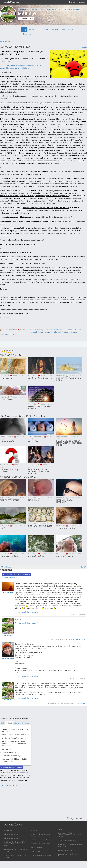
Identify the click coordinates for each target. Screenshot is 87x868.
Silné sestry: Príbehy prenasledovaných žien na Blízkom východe (70, 835)
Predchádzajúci (8, 567)
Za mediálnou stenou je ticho (68, 841)
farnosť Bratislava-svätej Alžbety (72, 10)
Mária (25, 14)
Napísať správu (26, 18)
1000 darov (60, 330)
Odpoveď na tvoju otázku (10, 471)
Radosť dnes (7, 400)
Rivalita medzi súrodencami (40, 844)
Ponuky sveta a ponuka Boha (69, 379)
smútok (75, 332)
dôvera (24, 334)
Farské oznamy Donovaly (11, 756)
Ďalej (83, 567)
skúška (15, 334)
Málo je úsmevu (65, 556)
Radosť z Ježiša (36, 556)
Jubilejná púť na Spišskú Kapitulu (14, 735)
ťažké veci (57, 332)
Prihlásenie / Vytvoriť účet (77, 2)
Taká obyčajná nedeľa (40, 378)
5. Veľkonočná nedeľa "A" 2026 (13, 738)
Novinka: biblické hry (65, 850)
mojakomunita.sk (9, 785)
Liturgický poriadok (9, 752)
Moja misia (34, 500)
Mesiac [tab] (17, 723)
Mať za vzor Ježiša (10, 500)
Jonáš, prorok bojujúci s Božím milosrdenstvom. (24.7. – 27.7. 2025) (14, 844)
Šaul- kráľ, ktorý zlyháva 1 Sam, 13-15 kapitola (39, 472)
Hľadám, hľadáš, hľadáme (65, 501)
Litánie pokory (36, 852)
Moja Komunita (24, 10)
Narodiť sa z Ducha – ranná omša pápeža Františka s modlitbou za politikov (14, 744)
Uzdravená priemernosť (39, 840)
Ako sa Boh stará (37, 848)
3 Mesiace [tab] (26, 723)
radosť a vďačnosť (74, 330)
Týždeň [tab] (9, 723)
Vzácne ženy (35, 830)
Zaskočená (34, 441)
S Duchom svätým (66, 528)
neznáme (6, 334)
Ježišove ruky (9, 830)
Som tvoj (5, 749)
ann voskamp (45, 332)
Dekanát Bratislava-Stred (53, 10)
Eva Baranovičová (80, 704)
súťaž (35, 332)
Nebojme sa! (6, 378)
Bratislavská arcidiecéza (37, 10)
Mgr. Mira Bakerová (79, 640)
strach (67, 332)
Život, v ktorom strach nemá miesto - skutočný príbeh (69, 443)
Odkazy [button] (55, 30)
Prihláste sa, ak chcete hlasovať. (27, 612)
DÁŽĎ (3, 528)
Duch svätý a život (10, 556)
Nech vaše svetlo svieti (40, 526)
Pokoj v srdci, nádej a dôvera (40, 408)
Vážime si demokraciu (11, 834)
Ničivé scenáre (8, 441)
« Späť (84, 48)
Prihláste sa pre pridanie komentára (16, 574)
